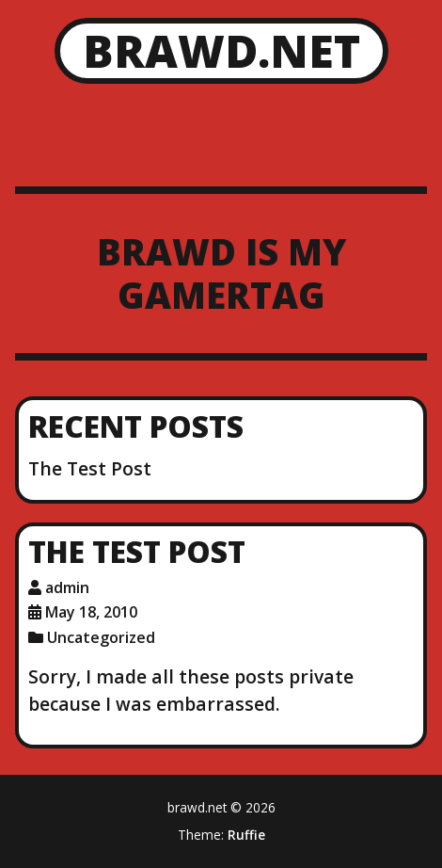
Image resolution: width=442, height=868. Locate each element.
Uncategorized (101, 637)
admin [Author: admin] (67, 587)
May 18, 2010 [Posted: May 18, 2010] (91, 612)
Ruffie (246, 835)
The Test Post (90, 468)
